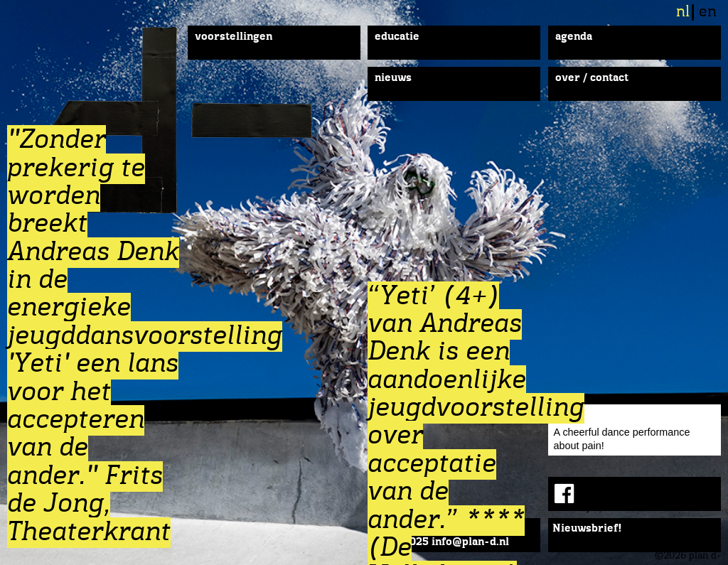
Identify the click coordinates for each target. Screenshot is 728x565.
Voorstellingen (234, 37)
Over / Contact (592, 78)
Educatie (397, 37)
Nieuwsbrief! (587, 529)
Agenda (574, 37)
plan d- (195, 120)
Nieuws (393, 78)
